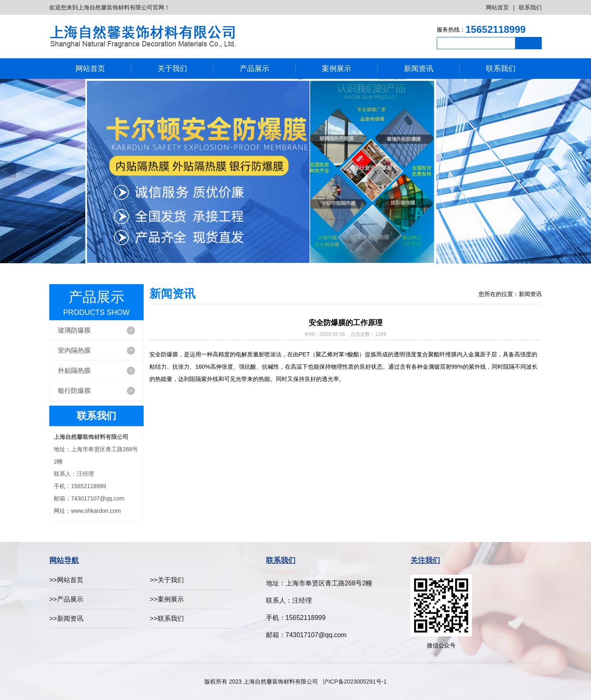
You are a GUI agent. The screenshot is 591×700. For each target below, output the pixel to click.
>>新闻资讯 (66, 619)
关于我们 (172, 69)
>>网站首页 (66, 580)
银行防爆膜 (96, 391)
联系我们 (530, 7)
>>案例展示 (167, 599)
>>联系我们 (167, 619)
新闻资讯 (419, 69)
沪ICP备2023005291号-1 (355, 682)
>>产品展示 (66, 599)
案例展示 (337, 69)
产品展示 (254, 69)
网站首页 (497, 7)
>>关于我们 (167, 580)
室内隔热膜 (96, 351)
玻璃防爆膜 (96, 330)
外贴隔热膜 (96, 371)
